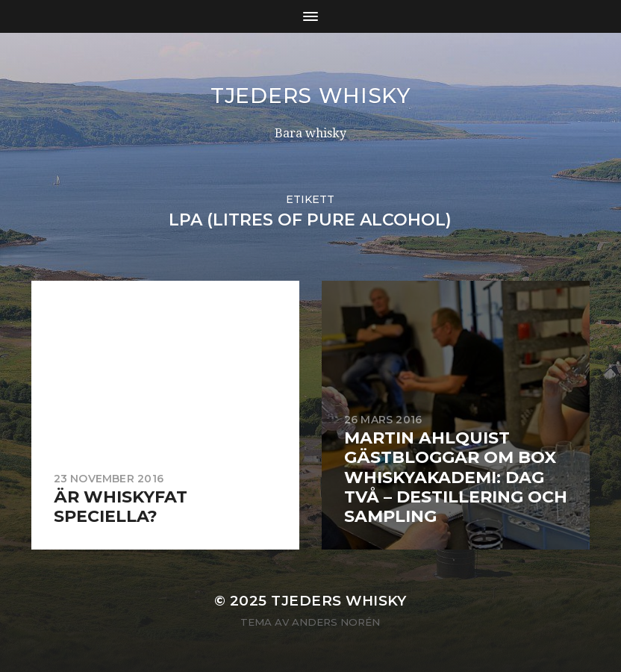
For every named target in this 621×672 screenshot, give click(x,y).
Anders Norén (336, 622)
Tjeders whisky (310, 96)
